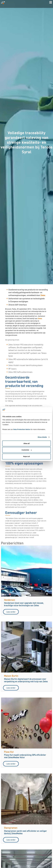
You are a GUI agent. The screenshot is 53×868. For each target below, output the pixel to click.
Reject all (27, 456)
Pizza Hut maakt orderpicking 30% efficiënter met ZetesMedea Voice (25, 756)
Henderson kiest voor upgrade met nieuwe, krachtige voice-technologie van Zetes (24, 604)
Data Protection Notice (22, 429)
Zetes (43, 295)
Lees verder (11, 612)
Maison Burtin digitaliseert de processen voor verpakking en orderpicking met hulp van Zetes (26, 680)
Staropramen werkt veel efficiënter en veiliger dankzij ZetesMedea (25, 832)
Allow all (26, 443)
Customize (27, 450)
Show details (42, 437)
